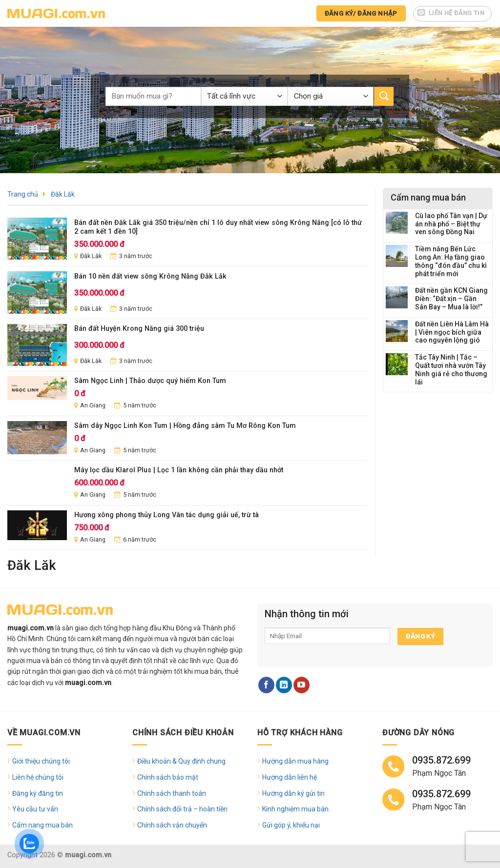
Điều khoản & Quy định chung (181, 761)
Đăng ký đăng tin (38, 793)
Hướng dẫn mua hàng (295, 761)
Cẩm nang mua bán (42, 825)
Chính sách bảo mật (168, 777)
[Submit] (384, 96)
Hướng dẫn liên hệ (290, 777)
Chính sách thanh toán (172, 793)
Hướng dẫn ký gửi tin (293, 793)
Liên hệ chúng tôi (38, 777)
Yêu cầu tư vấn (35, 809)
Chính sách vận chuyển (172, 825)
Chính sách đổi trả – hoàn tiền (182, 809)
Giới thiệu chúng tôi (41, 761)
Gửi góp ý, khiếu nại (291, 825)
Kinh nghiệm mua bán (295, 809)
